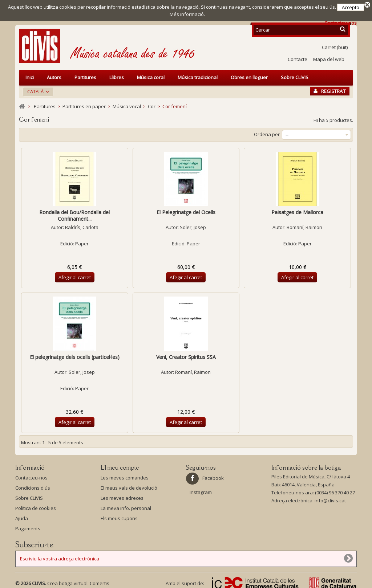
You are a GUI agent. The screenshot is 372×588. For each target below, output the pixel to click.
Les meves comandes (125, 475)
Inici (30, 75)
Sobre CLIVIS (295, 75)
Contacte (298, 57)
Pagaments (28, 526)
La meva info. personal (126, 506)
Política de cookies (36, 506)
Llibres (117, 75)
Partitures (85, 75)
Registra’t (330, 89)
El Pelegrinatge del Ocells (186, 210)
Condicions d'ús (33, 486)
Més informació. (187, 14)
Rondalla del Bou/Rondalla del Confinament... (74, 213)
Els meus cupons (119, 516)
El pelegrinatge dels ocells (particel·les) (75, 355)
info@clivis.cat (330, 498)
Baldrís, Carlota (82, 225)
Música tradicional (198, 75)
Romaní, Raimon (304, 225)
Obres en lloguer (249, 75)
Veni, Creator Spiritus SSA (186, 355)
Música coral (151, 75)
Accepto (351, 7)
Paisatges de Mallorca (297, 210)
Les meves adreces (122, 496)
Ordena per (267, 132)
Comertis (100, 581)
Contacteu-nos (31, 475)
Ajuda (22, 516)
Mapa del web (329, 57)
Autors (54, 75)
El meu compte (120, 465)
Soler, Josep (193, 225)
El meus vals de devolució (129, 486)
